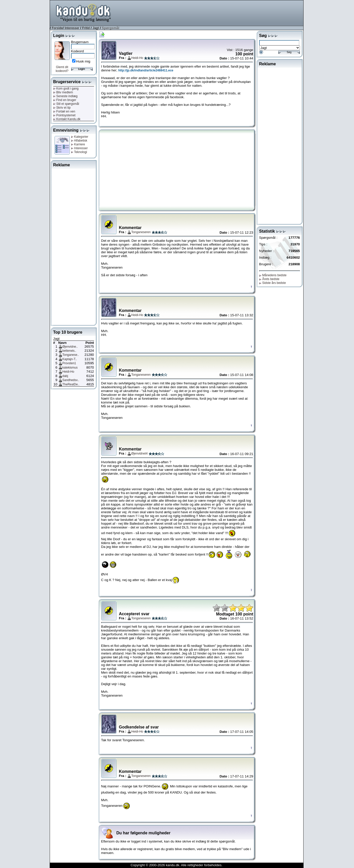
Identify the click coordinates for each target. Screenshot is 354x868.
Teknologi (79, 152)
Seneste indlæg (65, 96)
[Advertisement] (211, 12)
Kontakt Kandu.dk (67, 119)
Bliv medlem (63, 92)
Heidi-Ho (68, 372)
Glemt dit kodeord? (62, 69)
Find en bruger (65, 100)
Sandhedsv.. (71, 380)
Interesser (72, 28)
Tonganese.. (71, 355)
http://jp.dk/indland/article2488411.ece (146, 70)
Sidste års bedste (273, 283)
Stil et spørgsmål (66, 104)
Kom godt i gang (66, 89)
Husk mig (83, 61)
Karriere (78, 144)
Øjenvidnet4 (139, 454)
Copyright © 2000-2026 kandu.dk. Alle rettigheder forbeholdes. (176, 865)
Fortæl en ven (64, 111)
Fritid (86, 28)
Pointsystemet (64, 115)
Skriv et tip (62, 108)
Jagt (96, 28)
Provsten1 (69, 363)
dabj (65, 376)
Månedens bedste (273, 275)
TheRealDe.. (71, 384)
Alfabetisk (79, 141)
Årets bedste (269, 279)
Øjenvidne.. (70, 347)
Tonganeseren (141, 232)
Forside (57, 28)
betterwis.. (69, 351)
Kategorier (80, 137)
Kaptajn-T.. (70, 359)
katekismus (70, 368)
